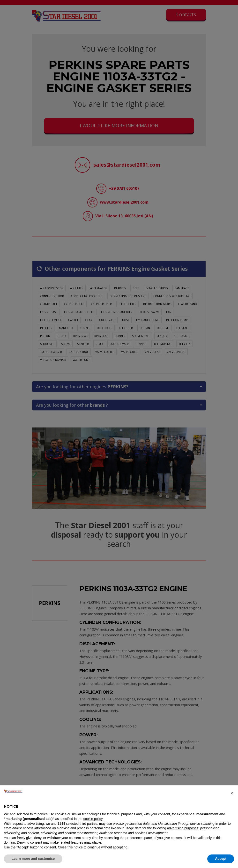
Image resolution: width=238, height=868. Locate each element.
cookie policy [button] (93, 819)
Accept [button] (221, 859)
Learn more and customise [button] (33, 859)
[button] (232, 793)
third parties (88, 824)
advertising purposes (183, 828)
